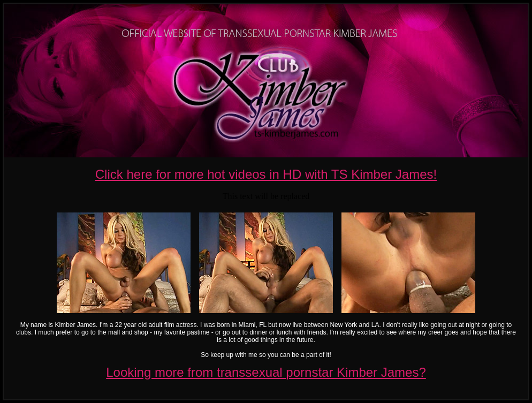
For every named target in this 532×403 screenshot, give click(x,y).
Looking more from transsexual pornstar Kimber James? (266, 372)
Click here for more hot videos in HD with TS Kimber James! (266, 174)
